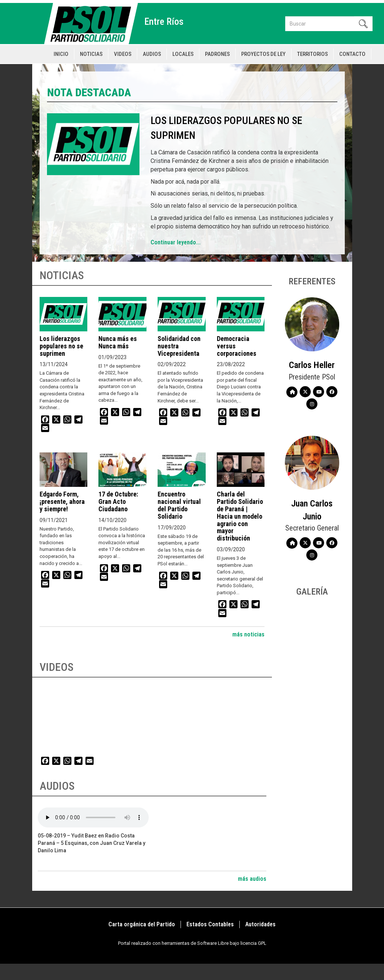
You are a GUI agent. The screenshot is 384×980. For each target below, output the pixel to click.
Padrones (217, 54)
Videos (123, 54)
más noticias (248, 634)
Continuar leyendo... (176, 242)
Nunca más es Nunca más (118, 342)
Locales (183, 54)
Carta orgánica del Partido (142, 924)
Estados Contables (210, 924)
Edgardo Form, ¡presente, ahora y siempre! (62, 501)
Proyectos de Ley (263, 54)
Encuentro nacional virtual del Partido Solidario (179, 505)
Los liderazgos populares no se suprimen (61, 346)
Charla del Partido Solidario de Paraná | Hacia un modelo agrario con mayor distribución (240, 516)
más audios (252, 879)
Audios (152, 54)
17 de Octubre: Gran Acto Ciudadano (118, 501)
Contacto (352, 54)
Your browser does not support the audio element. (93, 817)
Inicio (61, 54)
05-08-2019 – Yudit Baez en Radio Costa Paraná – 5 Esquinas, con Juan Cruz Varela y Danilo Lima (92, 843)
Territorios (312, 54)
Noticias (91, 54)
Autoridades (260, 924)
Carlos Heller (312, 365)
